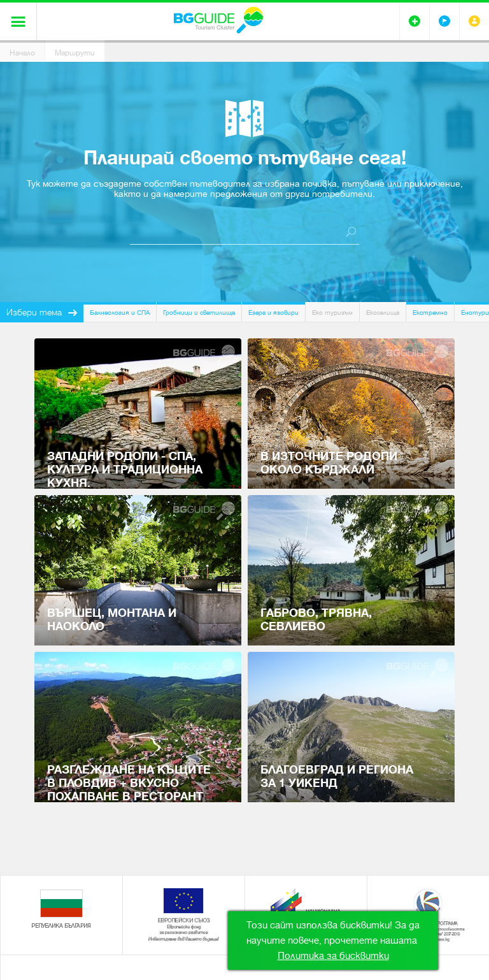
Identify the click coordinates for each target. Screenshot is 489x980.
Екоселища (383, 313)
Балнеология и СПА (120, 313)
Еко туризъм (332, 313)
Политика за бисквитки (333, 956)
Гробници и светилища (199, 313)
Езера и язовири (273, 313)
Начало (22, 53)
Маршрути (75, 53)
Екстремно (430, 313)
